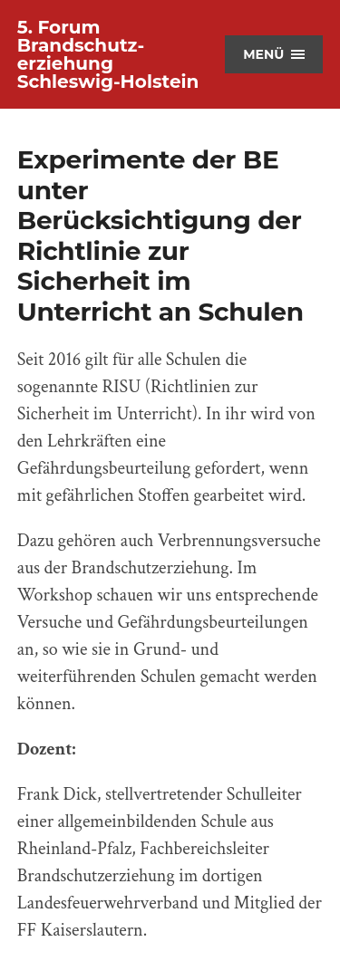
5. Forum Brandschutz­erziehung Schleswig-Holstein (108, 54)
